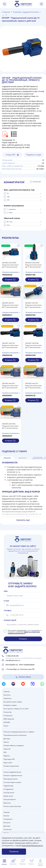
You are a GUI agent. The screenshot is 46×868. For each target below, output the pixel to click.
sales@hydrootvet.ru (13, 660)
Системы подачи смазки (12, 782)
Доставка (7, 739)
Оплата (6, 742)
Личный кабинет (10, 799)
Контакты (7, 695)
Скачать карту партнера (12, 806)
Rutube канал (8, 796)
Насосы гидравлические (12, 772)
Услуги (6, 726)
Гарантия (7, 749)
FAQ (5, 752)
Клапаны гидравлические (13, 775)
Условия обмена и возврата (14, 745)
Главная (7, 692)
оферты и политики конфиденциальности (24, 633)
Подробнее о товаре (34, 155)
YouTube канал (9, 793)
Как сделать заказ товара (13, 702)
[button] (45, 458)
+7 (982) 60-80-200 (12, 656)
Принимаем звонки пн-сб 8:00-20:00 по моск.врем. (24, 658)
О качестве (8, 712)
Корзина (7, 756)
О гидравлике (9, 789)
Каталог (6, 816)
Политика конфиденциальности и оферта (19, 732)
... (3, 15)
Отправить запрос (10, 705)
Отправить (23, 639)
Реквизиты (7, 698)
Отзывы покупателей (11, 766)
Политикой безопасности (32, 846)
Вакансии (7, 803)
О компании (8, 716)
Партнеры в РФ (9, 759)
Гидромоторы (8, 786)
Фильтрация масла (11, 779)
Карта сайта (8, 763)
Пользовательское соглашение (15, 735)
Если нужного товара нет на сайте (16, 709)
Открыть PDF (12, 155)
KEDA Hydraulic (9, 719)
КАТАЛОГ (7, 722)
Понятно (14, 851)
